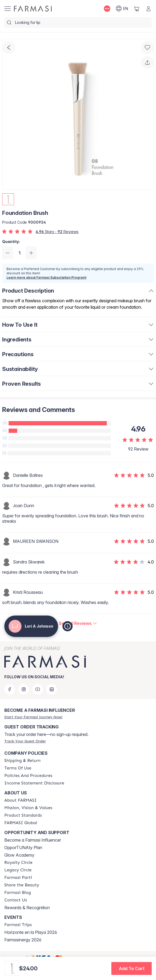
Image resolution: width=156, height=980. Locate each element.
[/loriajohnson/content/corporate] (21, 823)
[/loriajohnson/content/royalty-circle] (18, 863)
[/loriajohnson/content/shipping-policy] (22, 761)
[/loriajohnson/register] (33, 717)
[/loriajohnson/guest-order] (25, 741)
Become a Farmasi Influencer (33, 840)
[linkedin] (52, 689)
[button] (132, 968)
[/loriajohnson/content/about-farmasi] (20, 800)
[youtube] (38, 689)
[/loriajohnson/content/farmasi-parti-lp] (18, 878)
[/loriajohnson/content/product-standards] (23, 815)
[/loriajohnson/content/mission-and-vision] (28, 808)
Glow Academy (19, 855)
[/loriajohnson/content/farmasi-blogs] (18, 893)
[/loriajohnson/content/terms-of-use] (18, 768)
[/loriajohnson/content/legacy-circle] (18, 870)
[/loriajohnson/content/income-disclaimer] (34, 783)
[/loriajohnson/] (33, 9)
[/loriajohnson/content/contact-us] (16, 900)
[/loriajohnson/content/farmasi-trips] (18, 925)
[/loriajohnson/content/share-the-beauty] (22, 885)
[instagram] (24, 689)
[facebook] (10, 689)
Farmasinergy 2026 (23, 940)
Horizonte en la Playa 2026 (31, 932)
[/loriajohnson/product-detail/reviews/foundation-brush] (78, 623)
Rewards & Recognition (27, 908)
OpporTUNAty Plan (23, 848)
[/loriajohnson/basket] (137, 9)
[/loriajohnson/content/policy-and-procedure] (28, 776)
